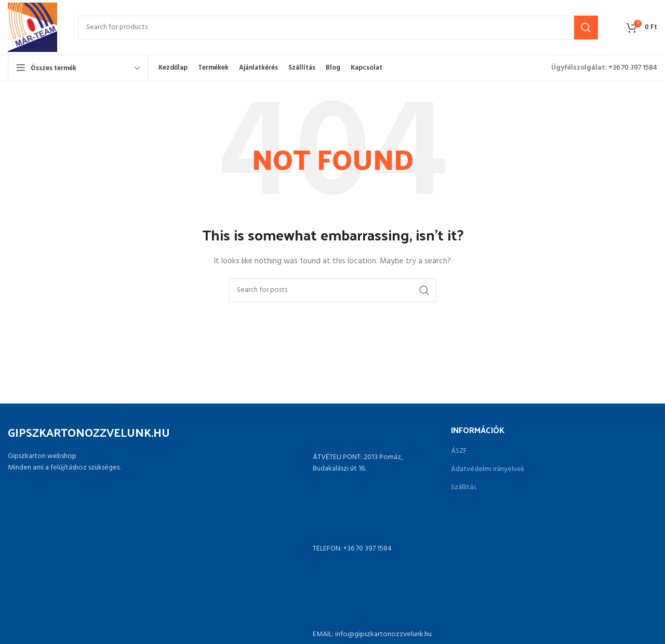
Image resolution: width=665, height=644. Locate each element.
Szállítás (463, 488)
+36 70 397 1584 (633, 68)
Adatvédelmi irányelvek (488, 469)
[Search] (338, 28)
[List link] (333, 549)
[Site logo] (32, 27)
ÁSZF (459, 451)
